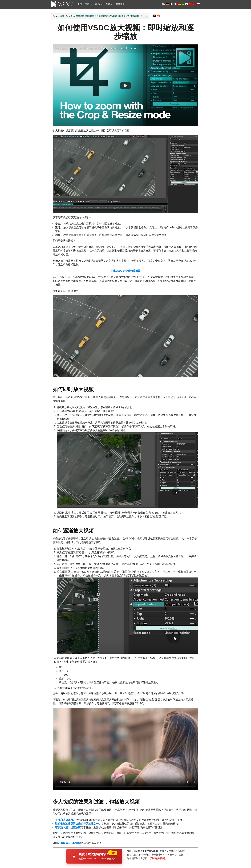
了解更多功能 (157, 849)
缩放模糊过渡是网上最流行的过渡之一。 (78, 815)
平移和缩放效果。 (65, 811)
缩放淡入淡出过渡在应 (68, 818)
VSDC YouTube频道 (70, 834)
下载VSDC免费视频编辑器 (125, 271)
